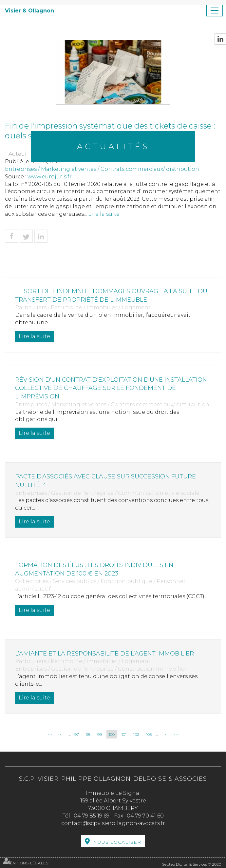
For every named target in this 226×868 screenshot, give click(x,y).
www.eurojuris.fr (50, 177)
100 (112, 734)
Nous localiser (117, 842)
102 (136, 734)
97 (77, 734)
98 (88, 734)
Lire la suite (104, 214)
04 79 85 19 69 (92, 816)
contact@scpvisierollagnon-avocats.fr (113, 823)
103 (149, 734)
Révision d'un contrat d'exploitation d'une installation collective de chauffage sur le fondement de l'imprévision (111, 388)
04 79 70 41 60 (145, 816)
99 (100, 734)
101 (124, 734)
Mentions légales (28, 863)
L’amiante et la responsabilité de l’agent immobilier (104, 654)
